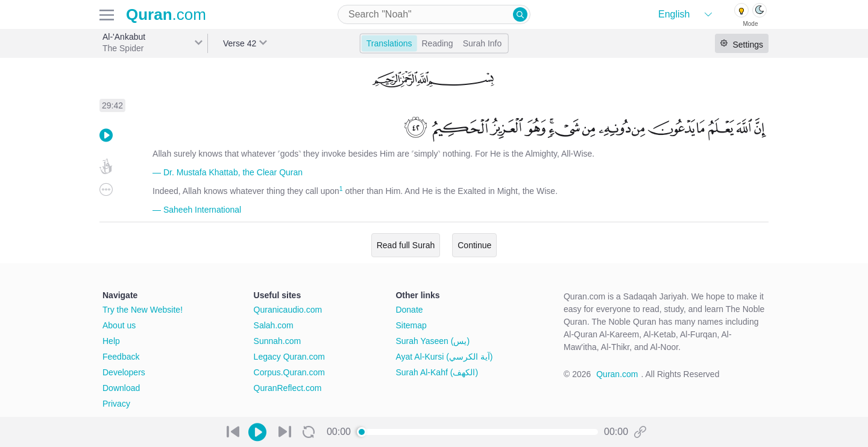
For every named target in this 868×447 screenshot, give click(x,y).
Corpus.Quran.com (289, 372)
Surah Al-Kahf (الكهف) (437, 372)
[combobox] (434, 14)
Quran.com (617, 374)
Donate (409, 310)
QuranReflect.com (288, 388)
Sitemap (411, 325)
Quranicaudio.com (288, 310)
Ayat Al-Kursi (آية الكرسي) (444, 357)
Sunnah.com (278, 341)
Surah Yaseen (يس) (432, 341)
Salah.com (274, 325)
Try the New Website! (143, 310)
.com (166, 14)
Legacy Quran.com (289, 357)
